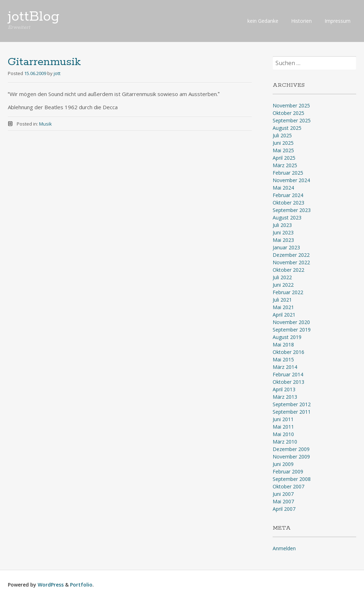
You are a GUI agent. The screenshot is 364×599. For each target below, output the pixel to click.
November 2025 (291, 105)
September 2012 (292, 404)
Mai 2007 (283, 501)
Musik (45, 124)
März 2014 (285, 367)
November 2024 (291, 180)
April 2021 (284, 315)
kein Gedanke (263, 21)
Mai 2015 (283, 359)
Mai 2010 (283, 434)
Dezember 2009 (291, 449)
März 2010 (285, 442)
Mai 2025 (283, 150)
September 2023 (292, 210)
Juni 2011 (283, 419)
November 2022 (291, 262)
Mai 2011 (283, 427)
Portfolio (81, 585)
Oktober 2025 (288, 113)
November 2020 (291, 322)
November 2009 (291, 457)
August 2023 (287, 218)
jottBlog (34, 17)
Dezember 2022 (291, 255)
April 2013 (284, 389)
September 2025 (292, 120)
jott (57, 73)
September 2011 (292, 412)
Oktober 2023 (288, 203)
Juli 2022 (282, 277)
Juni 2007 (283, 494)
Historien (301, 21)
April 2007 (284, 509)
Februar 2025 (288, 173)
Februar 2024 (288, 195)
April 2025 (284, 158)
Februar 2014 (288, 374)
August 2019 (287, 337)
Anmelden (284, 548)
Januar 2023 (286, 247)
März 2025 (285, 165)
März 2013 (285, 397)
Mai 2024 (283, 188)
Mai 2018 (283, 344)
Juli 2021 (282, 300)
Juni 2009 (283, 464)
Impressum (338, 21)
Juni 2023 (283, 232)
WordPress (51, 585)
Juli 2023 (282, 225)
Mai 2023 (283, 240)
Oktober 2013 (288, 382)
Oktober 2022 (288, 270)
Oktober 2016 (288, 352)
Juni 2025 (283, 143)
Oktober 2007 (288, 486)
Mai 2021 (283, 307)
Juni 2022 (283, 285)
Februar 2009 (288, 471)
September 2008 (292, 479)
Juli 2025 (282, 135)
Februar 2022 (288, 292)
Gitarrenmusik (44, 62)
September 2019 (292, 330)
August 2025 (287, 128)
